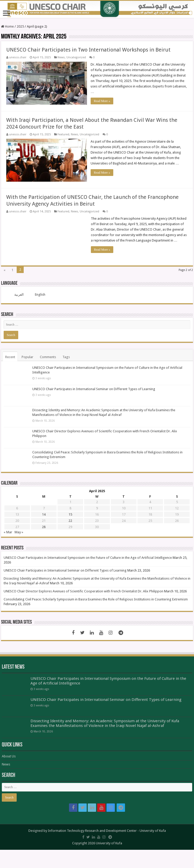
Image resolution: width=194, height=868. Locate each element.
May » (19, 532)
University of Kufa (153, 830)
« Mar (8, 532)
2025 (20, 26)
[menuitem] (16, 294)
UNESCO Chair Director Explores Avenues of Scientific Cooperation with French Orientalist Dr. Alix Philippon (83, 591)
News (61, 57)
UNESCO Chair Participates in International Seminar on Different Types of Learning (94, 389)
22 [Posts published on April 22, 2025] (70, 521)
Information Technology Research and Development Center (92, 830)
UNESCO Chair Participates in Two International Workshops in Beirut (88, 50)
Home (7, 26)
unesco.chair (18, 57)
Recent (10, 357)
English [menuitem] (40, 294)
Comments (48, 357)
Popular (27, 357)
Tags (66, 357)
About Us (9, 756)
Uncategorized (76, 57)
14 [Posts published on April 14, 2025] (44, 514)
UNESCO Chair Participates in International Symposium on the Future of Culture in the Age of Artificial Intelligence (88, 558)
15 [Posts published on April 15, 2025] (70, 514)
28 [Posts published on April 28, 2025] (44, 527)
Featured (63, 134)
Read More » (102, 101)
